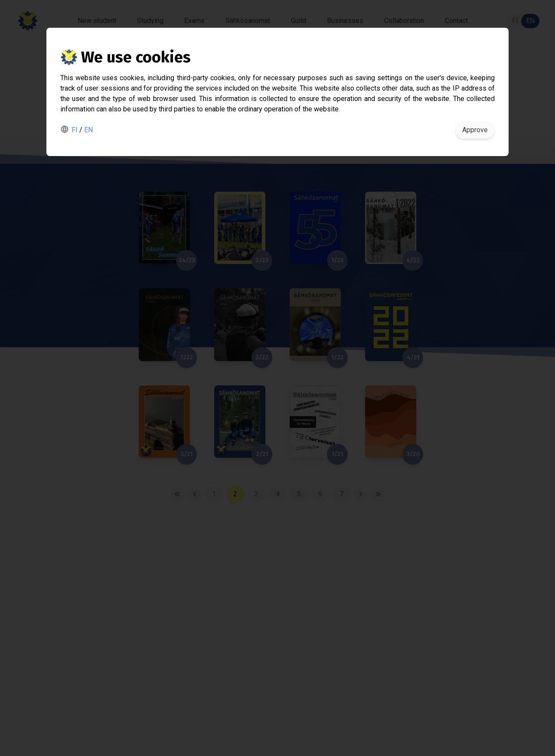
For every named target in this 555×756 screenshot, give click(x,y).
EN (88, 130)
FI (75, 130)
